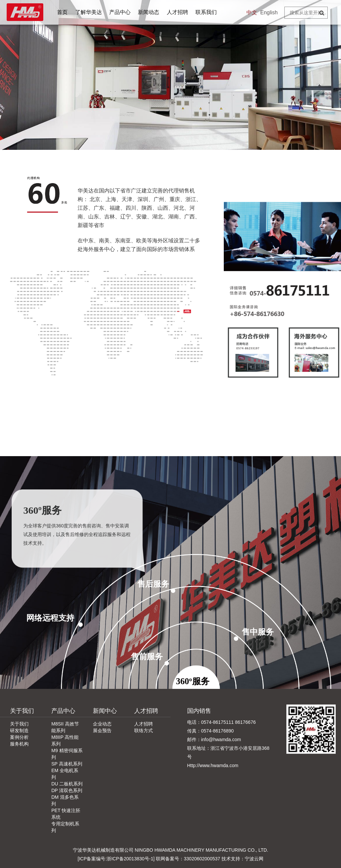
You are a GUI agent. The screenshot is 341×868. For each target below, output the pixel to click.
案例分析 (19, 737)
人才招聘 (177, 12)
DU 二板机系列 (67, 784)
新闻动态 (149, 12)
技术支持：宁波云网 (242, 859)
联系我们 (206, 12)
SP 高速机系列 (67, 764)
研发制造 (19, 730)
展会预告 (102, 730)
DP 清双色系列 (67, 790)
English (269, 12)
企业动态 (102, 724)
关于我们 (22, 711)
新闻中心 (105, 711)
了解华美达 (89, 12)
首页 (62, 12)
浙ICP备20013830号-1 (130, 859)
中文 (252, 12)
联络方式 (144, 730)
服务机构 (19, 744)
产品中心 (120, 12)
